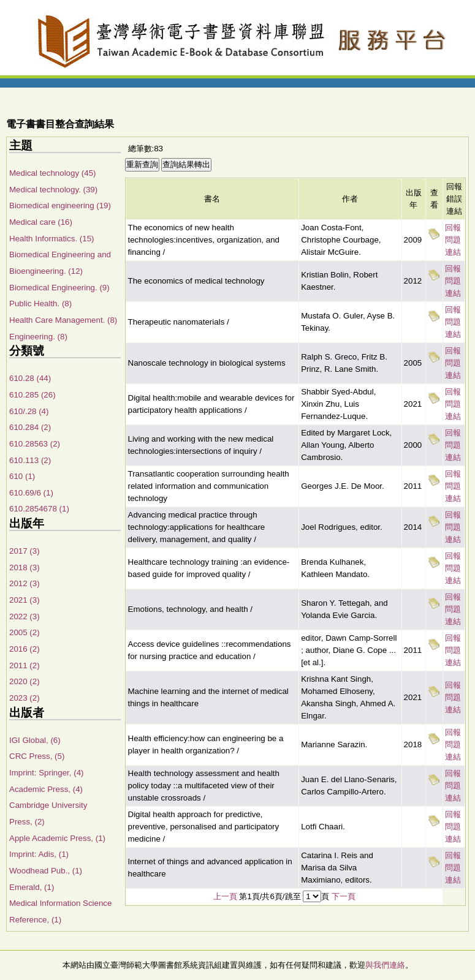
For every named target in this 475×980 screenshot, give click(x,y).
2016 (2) (25, 649)
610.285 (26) (32, 395)
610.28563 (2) (35, 444)
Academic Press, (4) (46, 789)
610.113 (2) (30, 460)
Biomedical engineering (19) (60, 205)
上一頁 (225, 896)
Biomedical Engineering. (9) (59, 288)
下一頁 (344, 896)
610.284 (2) (30, 427)
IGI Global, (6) (35, 740)
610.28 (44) (30, 378)
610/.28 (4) (29, 411)
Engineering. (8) (38, 337)
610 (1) (22, 476)
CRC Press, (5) (37, 756)
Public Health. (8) (40, 303)
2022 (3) (25, 616)
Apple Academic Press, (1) (57, 838)
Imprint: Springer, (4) (46, 773)
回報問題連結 (453, 240)
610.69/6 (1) (31, 493)
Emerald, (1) (32, 887)
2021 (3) (25, 600)
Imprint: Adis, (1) (39, 854)
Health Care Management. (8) (63, 320)
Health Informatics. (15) (52, 239)
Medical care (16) (41, 222)
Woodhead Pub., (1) (46, 871)
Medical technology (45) (53, 173)
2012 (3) (25, 583)
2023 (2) (25, 698)
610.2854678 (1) (39, 509)
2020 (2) (25, 681)
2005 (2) (25, 632)
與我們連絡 (385, 965)
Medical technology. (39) (53, 190)
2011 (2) (25, 665)
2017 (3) (25, 551)
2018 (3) (25, 567)
